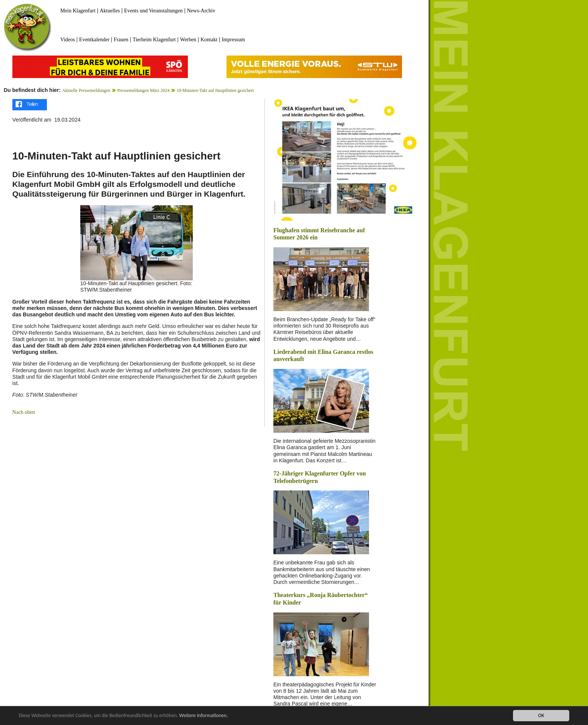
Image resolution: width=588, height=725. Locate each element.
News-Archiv (201, 11)
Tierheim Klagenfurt (154, 40)
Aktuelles (110, 11)
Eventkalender (94, 40)
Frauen (121, 40)
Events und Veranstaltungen (153, 11)
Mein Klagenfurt (78, 11)
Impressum (233, 40)
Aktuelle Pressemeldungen (86, 90)
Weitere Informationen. (204, 715)
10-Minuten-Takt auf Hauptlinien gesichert (215, 90)
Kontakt (209, 40)
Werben (188, 40)
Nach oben (24, 412)
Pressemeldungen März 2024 (143, 90)
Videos (68, 40)
